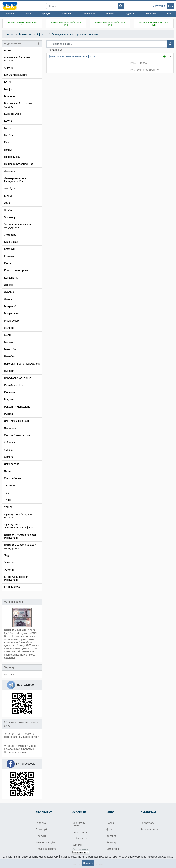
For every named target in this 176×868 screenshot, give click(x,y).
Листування (80, 832)
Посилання (88, 14)
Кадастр (129, 14)
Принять (88, 863)
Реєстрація (158, 6)
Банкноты (25, 34)
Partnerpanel (148, 823)
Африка (42, 34)
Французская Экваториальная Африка (75, 34)
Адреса (109, 14)
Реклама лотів (149, 829)
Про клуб (41, 829)
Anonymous (10, 674)
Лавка (28, 14)
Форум (110, 829)
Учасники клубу (45, 842)
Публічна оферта (46, 849)
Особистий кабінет (79, 824)
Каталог (67, 14)
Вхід (170, 6)
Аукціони (78, 845)
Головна (9, 14)
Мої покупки (80, 838)
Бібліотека (150, 14)
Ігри (169, 14)
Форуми (47, 14)
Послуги (41, 836)
